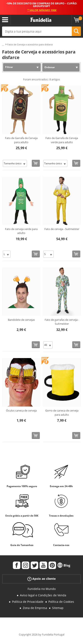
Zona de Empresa (35, 608)
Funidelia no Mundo (42, 589)
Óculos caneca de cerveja (21, 410)
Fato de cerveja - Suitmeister (62, 229)
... (3, 45)
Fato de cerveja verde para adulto (21, 231)
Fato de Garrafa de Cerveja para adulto (21, 140)
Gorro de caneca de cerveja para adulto (62, 413)
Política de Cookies (61, 602)
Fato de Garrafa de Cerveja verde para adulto (62, 140)
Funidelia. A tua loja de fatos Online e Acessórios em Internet (41, 20)
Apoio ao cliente (41, 579)
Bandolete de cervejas (21, 320)
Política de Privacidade (28, 602)
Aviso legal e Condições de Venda (43, 595)
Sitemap (58, 608)
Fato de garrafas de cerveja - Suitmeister (62, 322)
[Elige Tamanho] (15, 163)
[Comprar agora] (36, 163)
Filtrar (9, 67)
